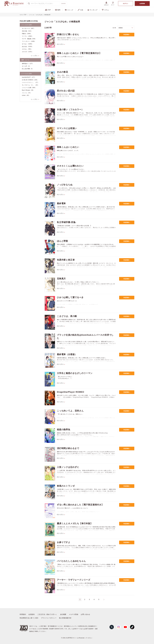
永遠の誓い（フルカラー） (70, 109)
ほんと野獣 (62, 241)
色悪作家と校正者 (66, 260)
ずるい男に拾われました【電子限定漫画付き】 (80, 505)
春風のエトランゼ (66, 486)
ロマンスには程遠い (67, 128)
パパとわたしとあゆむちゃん (71, 561)
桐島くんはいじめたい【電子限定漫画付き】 (79, 53)
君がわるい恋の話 (66, 91)
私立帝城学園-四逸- (67, 222)
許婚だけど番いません (68, 34)
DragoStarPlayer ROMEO (71, 392)
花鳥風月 (61, 279)
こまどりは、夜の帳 (67, 316)
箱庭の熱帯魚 (64, 430)
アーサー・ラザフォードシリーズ (74, 580)
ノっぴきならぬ (65, 185)
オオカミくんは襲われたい (70, 166)
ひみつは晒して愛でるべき (70, 297)
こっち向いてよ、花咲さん (70, 411)
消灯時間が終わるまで (68, 448)
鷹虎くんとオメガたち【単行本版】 (75, 523)
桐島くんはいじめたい (68, 147)
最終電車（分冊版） (67, 354)
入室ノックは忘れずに (68, 467)
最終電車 (61, 203)
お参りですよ (64, 542)
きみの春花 (62, 72)
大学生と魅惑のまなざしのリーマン (75, 373)
